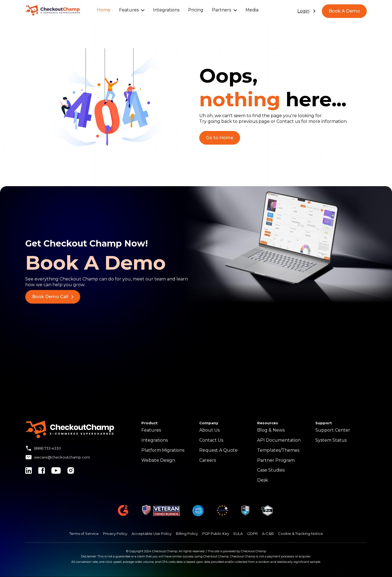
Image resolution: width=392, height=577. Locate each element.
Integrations (166, 10)
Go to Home (220, 138)
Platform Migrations (163, 450)
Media (252, 10)
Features (132, 10)
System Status (331, 440)
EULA (238, 534)
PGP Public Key (216, 534)
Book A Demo (344, 11)
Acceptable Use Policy (152, 534)
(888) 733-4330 (47, 448)
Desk (263, 480)
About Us (209, 430)
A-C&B (268, 534)
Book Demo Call (53, 297)
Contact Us (211, 440)
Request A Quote (218, 450)
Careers (208, 460)
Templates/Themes (278, 450)
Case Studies (271, 470)
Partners (224, 10)
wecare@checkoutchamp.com (62, 457)
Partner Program (276, 460)
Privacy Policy (115, 534)
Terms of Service (84, 534)
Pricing (196, 10)
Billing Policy (187, 534)
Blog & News (271, 430)
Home (104, 10)
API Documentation (279, 440)
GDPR (252, 534)
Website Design (158, 460)
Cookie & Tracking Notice (301, 534)
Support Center (333, 430)
